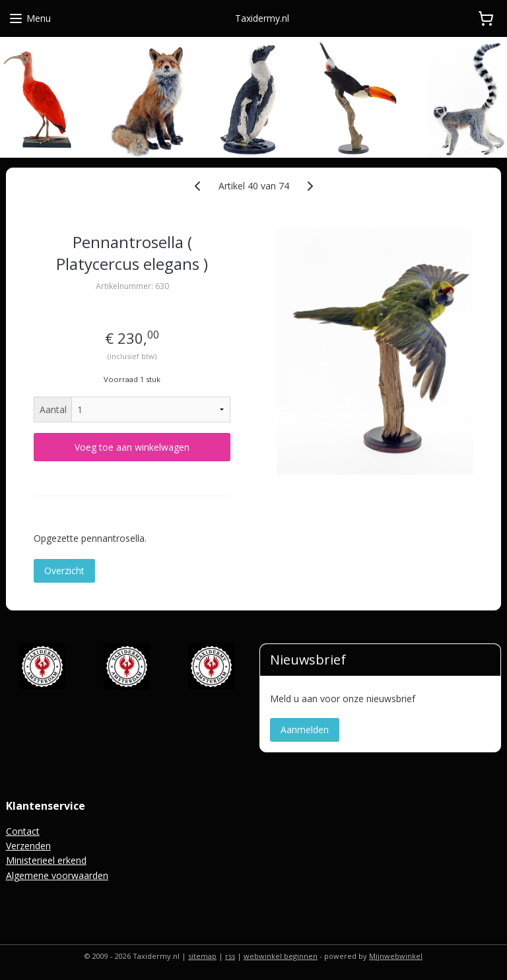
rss (230, 956)
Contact (23, 831)
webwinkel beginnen (281, 956)
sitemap (202, 956)
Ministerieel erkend (46, 860)
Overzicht (64, 571)
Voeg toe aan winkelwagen (132, 447)
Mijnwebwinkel (396, 956)
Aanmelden (305, 730)
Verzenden (28, 846)
